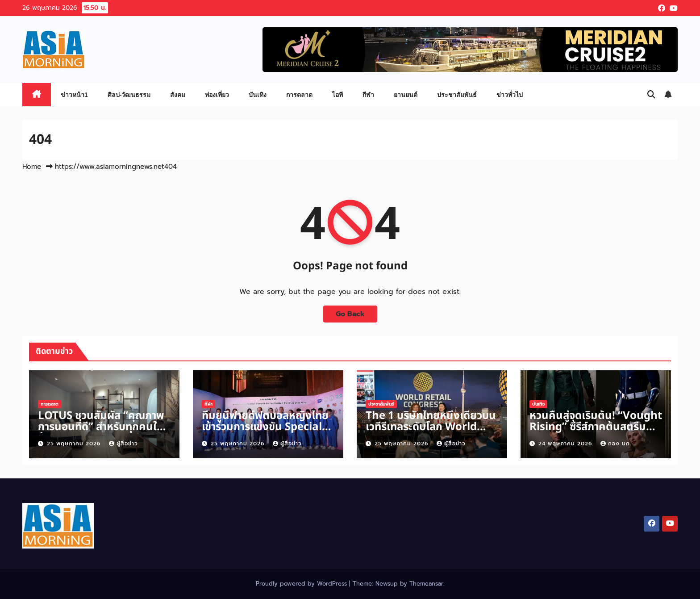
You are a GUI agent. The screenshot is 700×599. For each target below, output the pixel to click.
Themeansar (426, 584)
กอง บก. (616, 444)
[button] (651, 95)
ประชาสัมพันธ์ (457, 95)
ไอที (337, 95)
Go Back (350, 314)
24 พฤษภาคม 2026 (566, 444)
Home (32, 167)
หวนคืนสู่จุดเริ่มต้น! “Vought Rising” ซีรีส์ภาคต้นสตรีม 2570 (596, 427)
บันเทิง (258, 95)
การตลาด (299, 95)
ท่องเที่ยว (217, 95)
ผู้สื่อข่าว (123, 444)
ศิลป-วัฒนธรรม (129, 95)
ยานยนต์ (406, 95)
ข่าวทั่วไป (510, 95)
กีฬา (368, 95)
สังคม (178, 95)
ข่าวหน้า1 (74, 95)
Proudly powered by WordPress (302, 584)
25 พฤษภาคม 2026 (75, 444)
